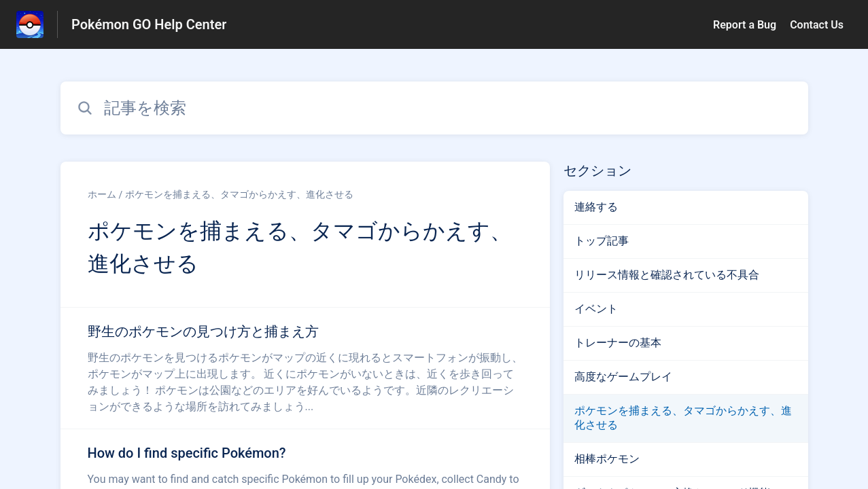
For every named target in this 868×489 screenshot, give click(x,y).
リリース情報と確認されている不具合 (667, 275)
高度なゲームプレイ (623, 377)
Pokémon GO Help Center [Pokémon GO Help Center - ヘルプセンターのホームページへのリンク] (149, 24)
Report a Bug (745, 25)
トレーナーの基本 (618, 343)
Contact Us (817, 25)
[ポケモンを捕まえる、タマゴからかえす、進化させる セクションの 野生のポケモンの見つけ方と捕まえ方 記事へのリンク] (305, 368)
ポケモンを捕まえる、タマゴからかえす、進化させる (239, 194)
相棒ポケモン (607, 459)
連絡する (596, 207)
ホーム (102, 194)
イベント (596, 309)
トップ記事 (602, 241)
